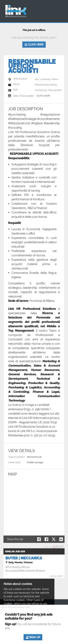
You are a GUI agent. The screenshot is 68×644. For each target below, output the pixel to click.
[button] (61, 539)
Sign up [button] (33, 637)
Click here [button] (34, 45)
